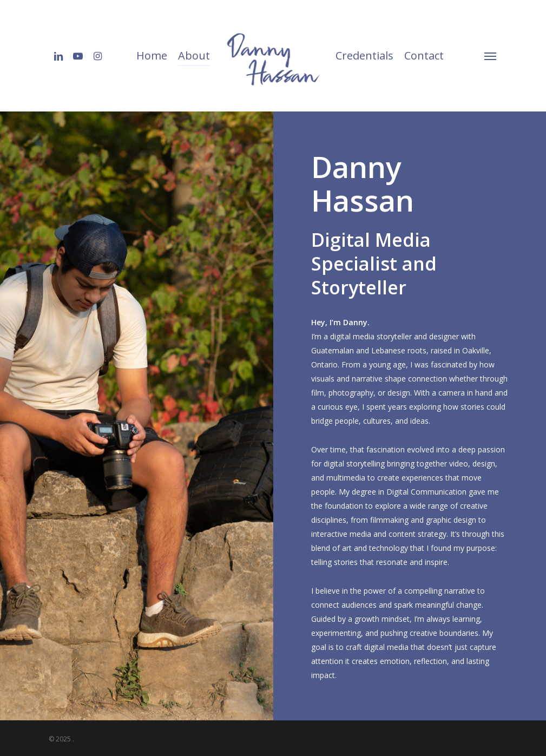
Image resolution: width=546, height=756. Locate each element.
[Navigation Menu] (491, 56)
